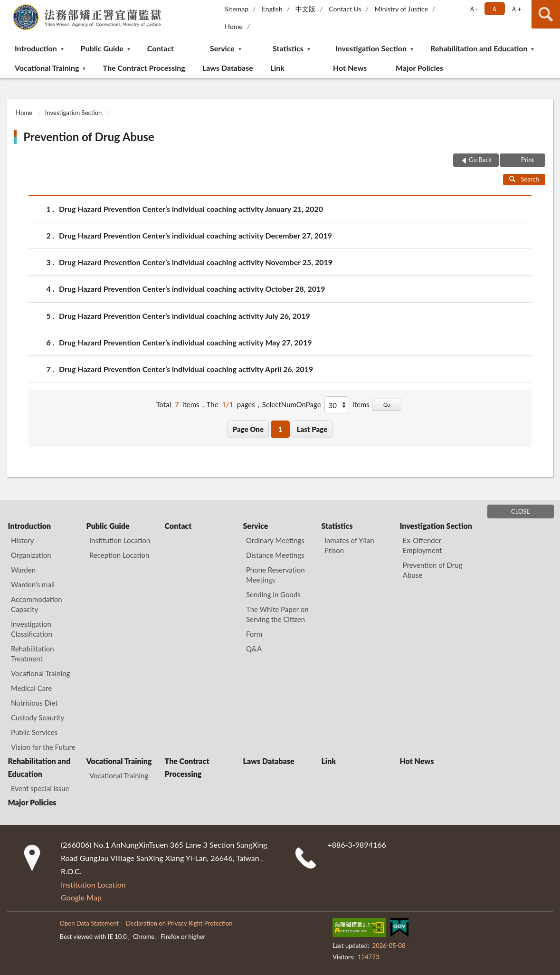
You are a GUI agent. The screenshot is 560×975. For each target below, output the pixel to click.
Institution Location (120, 540)
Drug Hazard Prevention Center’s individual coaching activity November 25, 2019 (196, 262)
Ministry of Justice (401, 9)
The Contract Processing (144, 68)
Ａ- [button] (473, 9)
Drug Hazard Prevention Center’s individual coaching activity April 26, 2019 (186, 369)
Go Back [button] (480, 160)
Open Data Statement (89, 923)
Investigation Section (371, 48)
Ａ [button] (494, 9)
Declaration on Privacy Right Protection (179, 923)
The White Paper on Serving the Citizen (277, 614)
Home (233, 26)
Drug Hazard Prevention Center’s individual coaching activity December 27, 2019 (195, 235)
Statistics (288, 48)
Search (524, 179)
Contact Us (345, 9)
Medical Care (31, 688)
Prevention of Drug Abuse (89, 137)
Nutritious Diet (34, 703)
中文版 (305, 9)
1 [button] (280, 429)
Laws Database (228, 68)
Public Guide (102, 48)
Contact (161, 48)
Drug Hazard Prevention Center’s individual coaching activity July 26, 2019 (185, 316)
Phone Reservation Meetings (275, 575)
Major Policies (419, 68)
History (22, 540)
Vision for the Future (43, 747)
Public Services (34, 732)
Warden (23, 570)
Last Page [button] (312, 429)
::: (8, 7)
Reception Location (119, 555)
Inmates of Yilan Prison (349, 545)
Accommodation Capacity (37, 604)
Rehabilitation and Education (479, 48)
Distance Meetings (275, 555)
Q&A (254, 649)
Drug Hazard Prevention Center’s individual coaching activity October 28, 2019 (192, 289)
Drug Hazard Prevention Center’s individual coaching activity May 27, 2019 (185, 342)
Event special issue (40, 788)
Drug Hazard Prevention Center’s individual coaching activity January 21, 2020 (191, 209)
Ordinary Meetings (275, 540)
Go (387, 405)
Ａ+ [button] (516, 9)
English (272, 9)
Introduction (36, 48)
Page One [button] (248, 429)
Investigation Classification (32, 629)
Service (222, 48)
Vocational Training (47, 68)
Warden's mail (33, 584)
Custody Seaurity (38, 717)
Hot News (350, 68)
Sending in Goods (273, 594)
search (546, 14)
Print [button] (527, 160)
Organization (31, 555)
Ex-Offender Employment (422, 545)
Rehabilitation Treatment (33, 654)
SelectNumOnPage (292, 404)
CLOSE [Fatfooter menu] (521, 511)
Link (277, 68)
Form (254, 634)
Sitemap (237, 9)
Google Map (81, 897)
